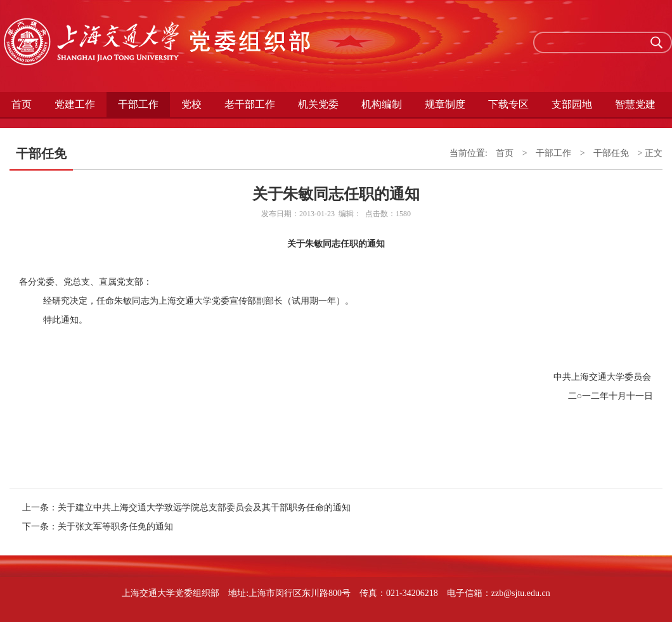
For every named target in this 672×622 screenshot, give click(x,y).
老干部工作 (250, 104)
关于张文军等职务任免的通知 (115, 527)
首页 (22, 104)
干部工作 (138, 104)
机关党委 (318, 104)
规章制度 (445, 104)
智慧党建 (635, 104)
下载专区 (508, 104)
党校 (191, 104)
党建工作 (75, 104)
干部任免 (611, 153)
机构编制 (382, 104)
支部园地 (572, 104)
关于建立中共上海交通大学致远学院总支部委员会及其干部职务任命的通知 (204, 508)
